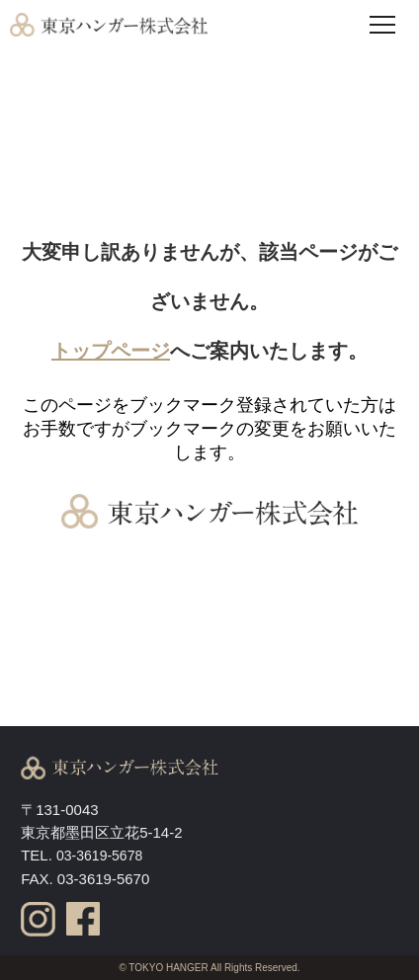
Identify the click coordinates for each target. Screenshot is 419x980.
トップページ (111, 351)
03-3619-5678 (99, 856)
